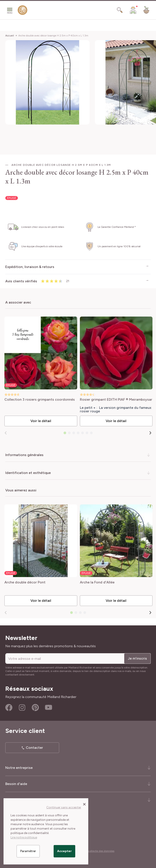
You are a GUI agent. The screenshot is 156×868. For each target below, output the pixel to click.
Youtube (49, 708)
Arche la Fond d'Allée (97, 582)
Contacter (34, 748)
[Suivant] (150, 433)
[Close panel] (84, 804)
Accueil (10, 36)
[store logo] (23, 11)
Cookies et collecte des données (94, 851)
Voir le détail (41, 421)
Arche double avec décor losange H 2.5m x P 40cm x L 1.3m (53, 36)
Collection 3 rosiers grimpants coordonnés (40, 400)
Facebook (9, 708)
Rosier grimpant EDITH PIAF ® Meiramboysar (116, 400)
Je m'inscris (137, 658)
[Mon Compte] (133, 10)
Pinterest (35, 708)
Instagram (22, 708)
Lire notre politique (24, 837)
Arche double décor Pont (25, 582)
